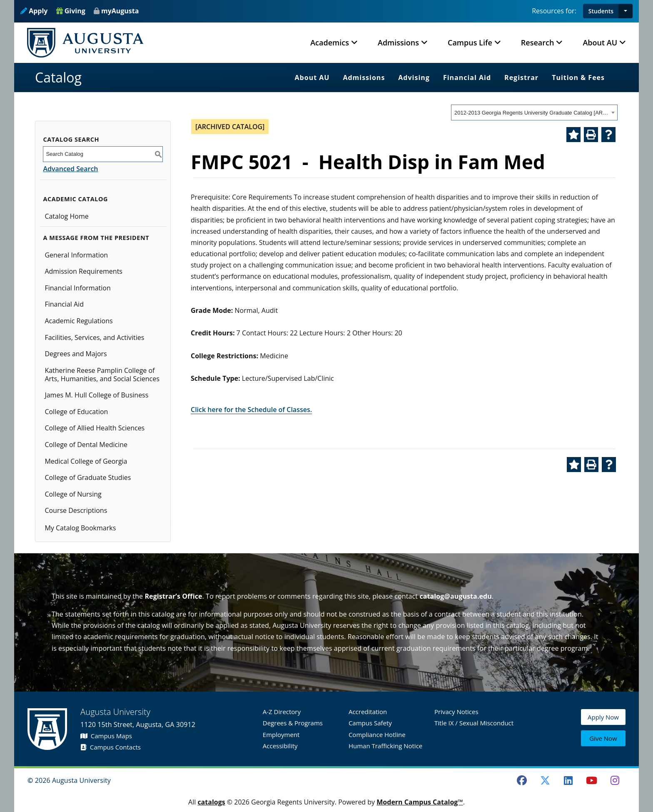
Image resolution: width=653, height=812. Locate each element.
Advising (414, 77)
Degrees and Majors (76, 354)
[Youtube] (592, 780)
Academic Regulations (79, 321)
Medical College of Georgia (86, 461)
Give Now (603, 739)
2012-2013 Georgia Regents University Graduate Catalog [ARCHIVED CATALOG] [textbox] (532, 113)
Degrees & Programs (293, 723)
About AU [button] (600, 42)
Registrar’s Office (173, 596)
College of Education (76, 412)
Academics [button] (330, 42)
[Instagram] (615, 780)
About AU (312, 77)
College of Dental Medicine (86, 445)
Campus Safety (370, 723)
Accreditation (368, 712)
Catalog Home (66, 216)
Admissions (364, 77)
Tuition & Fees (578, 77)
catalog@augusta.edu (456, 596)
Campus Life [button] (470, 42)
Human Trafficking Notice (385, 746)
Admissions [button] (398, 42)
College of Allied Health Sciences (95, 428)
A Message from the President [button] (96, 238)
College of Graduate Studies (88, 477)
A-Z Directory (282, 712)
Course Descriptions (76, 510)
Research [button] (538, 42)
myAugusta (120, 11)
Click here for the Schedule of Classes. (251, 410)
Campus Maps (106, 736)
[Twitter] (545, 780)
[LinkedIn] (568, 780)
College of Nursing (73, 494)
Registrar (521, 77)
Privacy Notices (456, 712)
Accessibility (280, 746)
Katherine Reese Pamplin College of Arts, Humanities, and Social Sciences (102, 375)
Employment (281, 735)
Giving (71, 11)
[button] (626, 11)
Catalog (58, 77)
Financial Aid (467, 77)
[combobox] (534, 112)
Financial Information (77, 288)
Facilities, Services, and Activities (94, 337)
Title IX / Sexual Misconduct (474, 723)
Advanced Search (70, 169)
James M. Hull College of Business (96, 395)
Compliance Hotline (377, 735)
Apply (34, 11)
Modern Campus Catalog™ (420, 802)
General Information (76, 255)
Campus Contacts (111, 747)
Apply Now (603, 719)
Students (601, 11)
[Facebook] (522, 780)
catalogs (211, 802)
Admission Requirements (83, 271)
